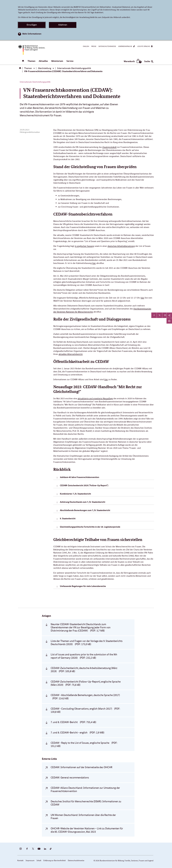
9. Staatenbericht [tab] (68, 518)
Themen (31, 61)
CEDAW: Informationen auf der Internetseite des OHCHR (82, 767)
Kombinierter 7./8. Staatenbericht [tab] (75, 494)
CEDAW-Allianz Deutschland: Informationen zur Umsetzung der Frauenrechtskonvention (85, 789)
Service (70, 61)
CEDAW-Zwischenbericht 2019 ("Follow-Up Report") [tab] (84, 485)
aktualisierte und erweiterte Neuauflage (95, 399)
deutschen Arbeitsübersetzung (121, 246)
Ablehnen (63, 25)
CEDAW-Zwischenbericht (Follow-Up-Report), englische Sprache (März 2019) (86, 683)
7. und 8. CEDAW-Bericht (73, 722)
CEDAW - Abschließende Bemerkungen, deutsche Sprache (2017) (85, 697)
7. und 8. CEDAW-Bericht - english (77, 732)
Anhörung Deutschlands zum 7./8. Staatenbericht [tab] (83, 502)
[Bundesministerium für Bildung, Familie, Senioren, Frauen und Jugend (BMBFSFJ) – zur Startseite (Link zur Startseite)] (31, 50)
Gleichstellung (45, 68)
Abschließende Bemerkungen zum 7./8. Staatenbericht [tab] (85, 510)
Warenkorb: (132, 61)
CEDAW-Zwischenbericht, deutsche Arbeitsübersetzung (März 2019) (84, 670)
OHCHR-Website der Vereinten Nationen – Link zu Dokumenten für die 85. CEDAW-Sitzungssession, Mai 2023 (87, 830)
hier (94, 263)
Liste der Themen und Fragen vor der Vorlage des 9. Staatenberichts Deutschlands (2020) (87, 643)
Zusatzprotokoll (109, 147)
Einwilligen (32, 25)
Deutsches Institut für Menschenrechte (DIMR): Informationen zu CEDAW (86, 803)
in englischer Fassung (84, 246)
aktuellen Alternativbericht (71, 354)
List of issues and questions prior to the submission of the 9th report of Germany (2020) (84, 656)
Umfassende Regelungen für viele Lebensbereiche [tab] (83, 586)
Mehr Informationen (32, 34)
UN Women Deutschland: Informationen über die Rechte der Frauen (83, 817)
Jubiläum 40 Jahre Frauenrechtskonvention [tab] (80, 477)
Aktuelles (43, 61)
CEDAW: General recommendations (70, 777)
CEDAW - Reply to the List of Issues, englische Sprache (84, 744)
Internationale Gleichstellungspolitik (74, 68)
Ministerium (57, 61)
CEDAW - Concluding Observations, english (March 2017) (85, 710)
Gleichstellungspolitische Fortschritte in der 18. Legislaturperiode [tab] (90, 527)
